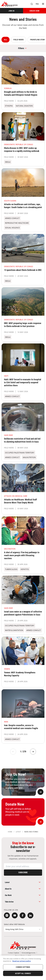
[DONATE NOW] (35, 11)
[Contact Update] (14, 953)
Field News (19, 40)
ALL (6, 40)
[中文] (37, 4)
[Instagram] (7, 915)
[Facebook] (23, 915)
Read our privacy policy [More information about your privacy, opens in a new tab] (22, 961)
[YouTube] (15, 915)
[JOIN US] (12, 11)
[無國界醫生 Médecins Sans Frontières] (10, 4)
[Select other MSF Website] (23, 929)
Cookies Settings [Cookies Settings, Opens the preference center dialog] (23, 967)
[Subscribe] (23, 873)
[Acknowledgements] (29, 953)
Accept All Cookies (23, 973)
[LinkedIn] (30, 915)
